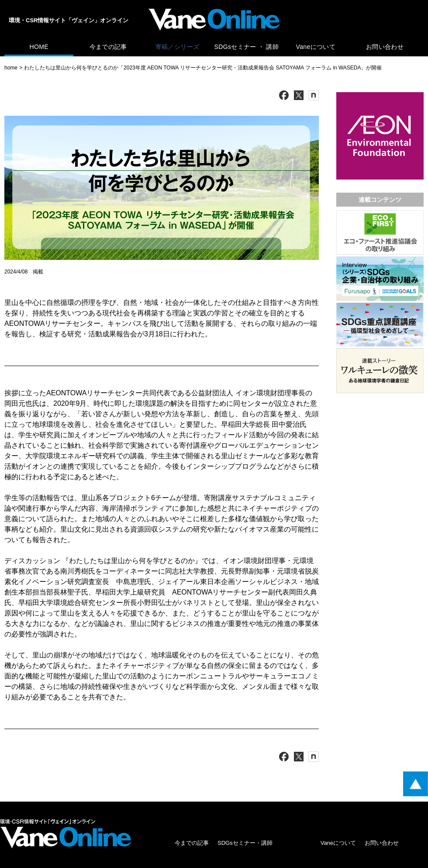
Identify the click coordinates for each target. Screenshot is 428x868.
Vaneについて (316, 47)
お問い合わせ (385, 47)
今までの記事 (108, 47)
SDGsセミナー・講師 (245, 843)
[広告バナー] (380, 94)
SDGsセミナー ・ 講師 (247, 47)
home (11, 68)
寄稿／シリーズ (177, 47)
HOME (39, 47)
